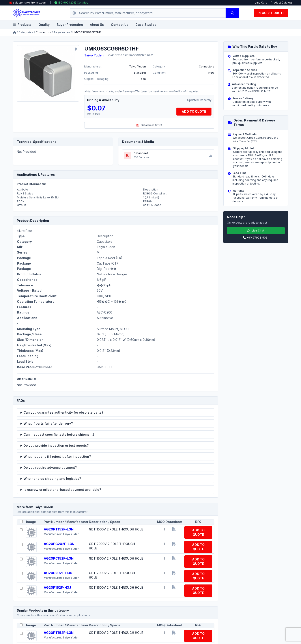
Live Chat (256, 231)
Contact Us (120, 25)
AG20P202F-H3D (58, 573)
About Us (97, 25)
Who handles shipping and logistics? (52, 479)
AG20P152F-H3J (57, 587)
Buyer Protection (70, 25)
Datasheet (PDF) (149, 125)
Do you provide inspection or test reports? (56, 445)
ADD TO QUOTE (194, 111)
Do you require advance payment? (50, 468)
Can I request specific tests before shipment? (59, 434)
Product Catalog (281, 3)
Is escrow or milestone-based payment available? (62, 490)
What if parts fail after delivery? (48, 423)
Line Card (261, 3)
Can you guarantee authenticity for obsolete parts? (63, 412)
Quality (44, 25)
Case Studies (146, 25)
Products (22, 25)
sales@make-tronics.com (30, 3)
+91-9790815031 (256, 238)
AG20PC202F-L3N (59, 544)
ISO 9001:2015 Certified (71, 3)
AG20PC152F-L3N (59, 558)
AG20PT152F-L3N (59, 529)
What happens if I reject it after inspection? (57, 456)
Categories (26, 32)
